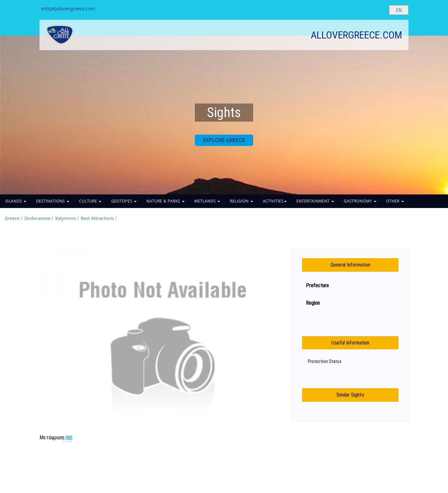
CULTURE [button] (90, 201)
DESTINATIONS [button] (53, 201)
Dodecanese (37, 218)
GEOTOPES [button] (124, 201)
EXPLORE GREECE (224, 140)
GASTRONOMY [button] (360, 201)
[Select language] (399, 10)
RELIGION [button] (241, 201)
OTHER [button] (395, 201)
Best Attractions (97, 218)
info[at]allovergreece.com (68, 9)
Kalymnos (66, 218)
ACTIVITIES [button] (275, 201)
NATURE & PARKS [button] (165, 201)
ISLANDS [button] (16, 201)
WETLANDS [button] (207, 201)
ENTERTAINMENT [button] (315, 201)
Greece (12, 218)
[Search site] (379, 10)
